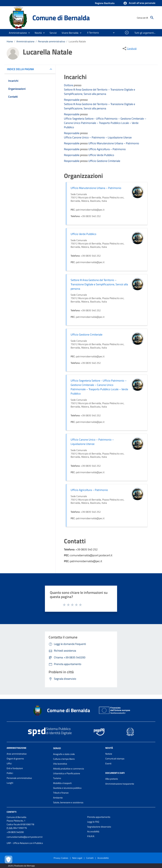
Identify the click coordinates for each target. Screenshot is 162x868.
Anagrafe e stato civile (64, 754)
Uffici (9, 763)
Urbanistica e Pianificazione (67, 773)
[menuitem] (92, 33)
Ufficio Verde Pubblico (101, 155)
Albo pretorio (112, 779)
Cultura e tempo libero (64, 759)
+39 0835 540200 (15, 832)
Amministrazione (25, 41)
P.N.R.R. (91, 836)
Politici (10, 773)
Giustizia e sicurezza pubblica (67, 788)
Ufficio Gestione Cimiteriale (104, 161)
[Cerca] (152, 18)
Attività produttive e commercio (69, 769)
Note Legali (77, 858)
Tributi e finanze (61, 793)
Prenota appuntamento (99, 817)
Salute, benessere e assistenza (68, 802)
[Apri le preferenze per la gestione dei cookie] (9, 860)
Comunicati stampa (115, 759)
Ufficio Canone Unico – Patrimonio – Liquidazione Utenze (98, 137)
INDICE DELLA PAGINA (22, 69)
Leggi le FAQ (93, 822)
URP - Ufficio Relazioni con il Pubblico (25, 843)
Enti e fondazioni (15, 768)
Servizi (57, 748)
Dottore (69, 85)
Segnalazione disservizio (99, 827)
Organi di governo (15, 759)
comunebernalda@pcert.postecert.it (25, 837)
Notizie (109, 754)
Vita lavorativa (60, 764)
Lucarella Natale (77, 41)
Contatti (12, 812)
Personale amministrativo (51, 41)
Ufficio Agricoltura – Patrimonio (107, 149)
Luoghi (10, 783)
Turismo (57, 778)
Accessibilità (93, 831)
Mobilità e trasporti (62, 783)
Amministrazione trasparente (120, 784)
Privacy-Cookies (61, 858)
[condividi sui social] (129, 49)
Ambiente (58, 798)
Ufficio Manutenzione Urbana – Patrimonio (114, 143)
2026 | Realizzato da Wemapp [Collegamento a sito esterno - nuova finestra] (21, 866)
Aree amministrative (17, 754)
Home (10, 41)
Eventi (108, 763)
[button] (139, 3)
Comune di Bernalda (61, 18)
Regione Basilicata (105, 3)
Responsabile (72, 100)
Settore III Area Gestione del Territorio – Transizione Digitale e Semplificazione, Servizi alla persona (100, 92)
